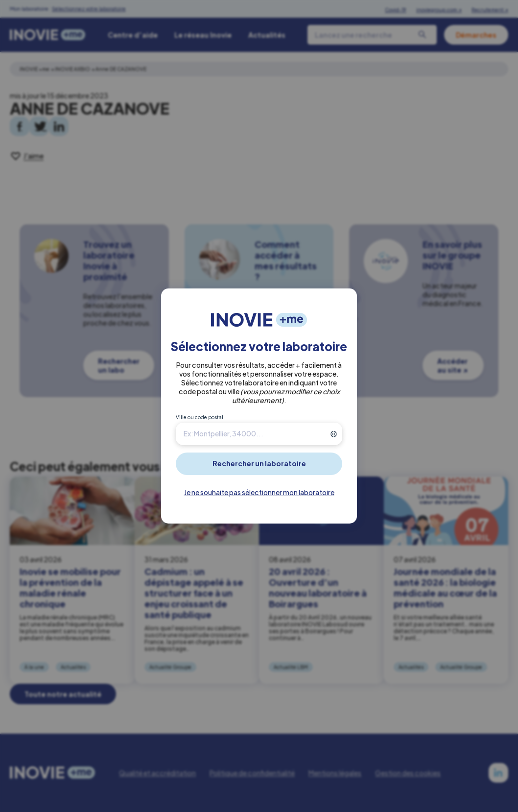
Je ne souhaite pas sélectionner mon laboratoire (259, 492)
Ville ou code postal (200, 417)
